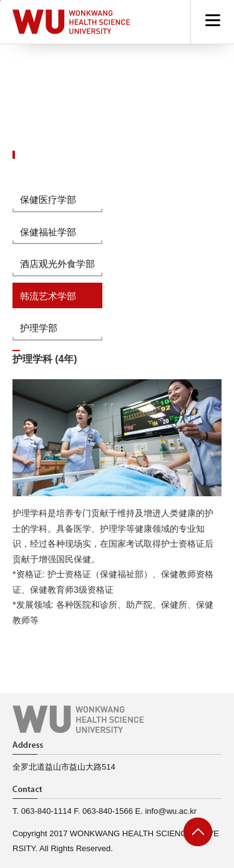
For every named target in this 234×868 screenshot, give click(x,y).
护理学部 (39, 328)
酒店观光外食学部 (57, 264)
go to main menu (0, 0)
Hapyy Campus (71, 22)
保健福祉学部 (48, 232)
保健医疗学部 (48, 200)
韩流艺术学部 (48, 296)
